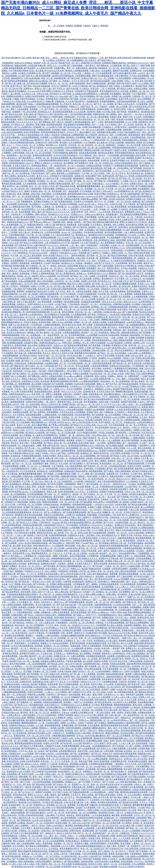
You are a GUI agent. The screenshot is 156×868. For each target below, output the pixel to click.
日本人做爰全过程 (47, 623)
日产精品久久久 (18, 125)
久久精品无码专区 (69, 856)
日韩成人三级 (128, 358)
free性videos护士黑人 (87, 204)
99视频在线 (46, 612)
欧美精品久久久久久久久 (138, 63)
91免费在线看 (121, 135)
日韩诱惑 (66, 250)
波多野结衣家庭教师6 (139, 494)
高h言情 (52, 451)
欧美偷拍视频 (45, 76)
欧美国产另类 (30, 561)
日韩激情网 (89, 376)
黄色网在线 (87, 240)
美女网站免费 (83, 805)
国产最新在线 (57, 802)
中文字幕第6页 (86, 155)
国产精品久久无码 (118, 456)
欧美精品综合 (106, 304)
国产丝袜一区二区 (126, 217)
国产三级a (47, 89)
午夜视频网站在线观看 (70, 620)
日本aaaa (22, 271)
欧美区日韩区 (92, 538)
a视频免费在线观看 (69, 476)
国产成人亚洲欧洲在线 (66, 273)
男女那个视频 (52, 520)
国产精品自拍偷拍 (116, 600)
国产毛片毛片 (112, 384)
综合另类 (136, 679)
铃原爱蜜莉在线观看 (134, 600)
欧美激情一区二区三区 (47, 181)
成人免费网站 (66, 374)
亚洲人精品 (29, 114)
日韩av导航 (81, 258)
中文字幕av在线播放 (137, 777)
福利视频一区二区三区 (61, 73)
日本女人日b (103, 204)
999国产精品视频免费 (92, 127)
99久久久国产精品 (58, 453)
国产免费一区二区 (115, 540)
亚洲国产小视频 (81, 394)
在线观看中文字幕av (137, 127)
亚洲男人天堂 (139, 343)
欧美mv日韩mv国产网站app (52, 430)
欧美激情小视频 (59, 130)
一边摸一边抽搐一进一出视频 (105, 209)
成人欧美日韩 (125, 286)
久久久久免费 (132, 122)
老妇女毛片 (108, 510)
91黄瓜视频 (109, 751)
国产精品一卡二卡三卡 (102, 158)
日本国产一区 (89, 592)
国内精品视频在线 (83, 122)
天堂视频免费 (79, 584)
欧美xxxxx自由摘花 (139, 579)
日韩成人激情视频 (21, 309)
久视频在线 (60, 101)
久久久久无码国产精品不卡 (132, 517)
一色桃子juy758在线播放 (83, 702)
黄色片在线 (27, 584)
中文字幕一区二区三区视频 (38, 235)
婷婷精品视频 (127, 815)
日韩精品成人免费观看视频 (72, 135)
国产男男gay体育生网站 (59, 425)
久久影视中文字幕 (54, 127)
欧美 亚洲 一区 (38, 394)
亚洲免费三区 (39, 127)
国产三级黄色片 (94, 253)
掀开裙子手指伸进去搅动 (143, 471)
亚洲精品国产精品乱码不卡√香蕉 (40, 291)
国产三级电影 (145, 163)
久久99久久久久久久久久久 (36, 849)
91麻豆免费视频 (78, 656)
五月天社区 (61, 291)
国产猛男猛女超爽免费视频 (16, 81)
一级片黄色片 (90, 65)
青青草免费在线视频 (22, 620)
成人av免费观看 (144, 99)
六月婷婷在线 (36, 325)
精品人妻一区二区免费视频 (66, 443)
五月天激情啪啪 (23, 422)
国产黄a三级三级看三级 (15, 83)
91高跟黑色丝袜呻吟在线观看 (90, 818)
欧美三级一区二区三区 (83, 104)
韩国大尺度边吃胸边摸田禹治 (30, 119)
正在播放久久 (108, 127)
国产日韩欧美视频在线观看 (75, 512)
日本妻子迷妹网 (64, 671)
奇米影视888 (148, 512)
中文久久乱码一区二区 (26, 145)
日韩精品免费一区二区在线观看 (107, 140)
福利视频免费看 (96, 471)
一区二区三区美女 (52, 856)
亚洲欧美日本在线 (79, 510)
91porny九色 (102, 425)
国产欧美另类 (134, 684)
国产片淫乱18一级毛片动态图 (66, 89)
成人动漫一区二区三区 (35, 731)
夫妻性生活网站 (141, 89)
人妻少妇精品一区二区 (118, 831)
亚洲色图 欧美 (52, 99)
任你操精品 (73, 368)
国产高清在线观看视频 (124, 469)
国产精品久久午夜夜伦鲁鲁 (51, 117)
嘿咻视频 (32, 181)
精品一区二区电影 (90, 659)
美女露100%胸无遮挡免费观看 (40, 320)
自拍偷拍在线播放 (67, 258)
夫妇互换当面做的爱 (41, 86)
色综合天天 (114, 276)
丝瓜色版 (125, 91)
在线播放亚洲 (93, 101)
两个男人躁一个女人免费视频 (120, 294)
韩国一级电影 (67, 222)
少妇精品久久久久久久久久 (83, 625)
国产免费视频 (38, 620)
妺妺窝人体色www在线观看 (44, 276)
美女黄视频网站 (18, 261)
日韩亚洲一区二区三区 (142, 96)
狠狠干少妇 (128, 117)
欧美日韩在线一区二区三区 (104, 479)
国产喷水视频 (53, 476)
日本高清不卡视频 (142, 361)
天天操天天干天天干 (108, 538)
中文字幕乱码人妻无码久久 (94, 386)
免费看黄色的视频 (19, 700)
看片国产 (46, 73)
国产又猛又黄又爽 (55, 199)
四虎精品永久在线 (76, 535)
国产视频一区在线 (78, 99)
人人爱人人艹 (86, 140)
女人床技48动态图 (45, 68)
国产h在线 (8, 386)
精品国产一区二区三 (90, 304)
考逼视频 (89, 430)
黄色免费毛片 (117, 766)
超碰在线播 (85, 307)
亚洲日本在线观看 (35, 692)
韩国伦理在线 (134, 412)
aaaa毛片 (142, 73)
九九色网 (62, 65)
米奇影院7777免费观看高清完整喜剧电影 (121, 166)
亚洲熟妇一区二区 (99, 307)
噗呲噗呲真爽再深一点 (42, 553)
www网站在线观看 (50, 258)
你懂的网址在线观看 (122, 304)
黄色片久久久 (43, 176)
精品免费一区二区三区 (142, 838)
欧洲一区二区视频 (110, 137)
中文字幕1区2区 (148, 433)
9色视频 (108, 561)
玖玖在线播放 (121, 353)
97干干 (105, 397)
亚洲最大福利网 (57, 728)
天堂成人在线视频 (116, 143)
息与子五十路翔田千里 (61, 86)
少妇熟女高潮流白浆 (52, 538)
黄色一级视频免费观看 (66, 451)
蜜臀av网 (46, 445)
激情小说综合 (41, 214)
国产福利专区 (8, 515)
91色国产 (140, 826)
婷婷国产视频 (31, 407)
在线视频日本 (126, 620)
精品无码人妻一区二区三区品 (32, 818)
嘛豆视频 (50, 641)
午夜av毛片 (92, 731)
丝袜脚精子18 (136, 569)
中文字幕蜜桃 (90, 143)
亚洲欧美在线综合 (140, 286)
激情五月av (149, 263)
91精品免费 (146, 304)
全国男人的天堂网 (89, 281)
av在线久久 (91, 356)
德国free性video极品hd (39, 81)
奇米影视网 (107, 607)
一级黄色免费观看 (78, 255)
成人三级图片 (82, 838)
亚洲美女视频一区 (105, 109)
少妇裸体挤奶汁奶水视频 (96, 633)
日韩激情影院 (8, 63)
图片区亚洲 (36, 338)
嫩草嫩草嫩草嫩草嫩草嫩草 (89, 186)
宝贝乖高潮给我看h (77, 335)
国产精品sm (147, 476)
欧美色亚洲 (6, 810)
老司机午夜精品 (31, 322)
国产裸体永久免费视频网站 (138, 623)
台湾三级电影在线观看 (17, 497)
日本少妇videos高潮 (96, 99)
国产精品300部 (74, 78)
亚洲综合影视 (108, 176)
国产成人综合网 (103, 96)
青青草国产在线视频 (135, 695)
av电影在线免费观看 (100, 366)
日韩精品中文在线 (53, 746)
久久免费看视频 (44, 317)
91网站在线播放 (139, 78)
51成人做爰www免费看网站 (140, 353)
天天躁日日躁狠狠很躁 (87, 294)
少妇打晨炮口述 (9, 302)
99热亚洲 (113, 489)
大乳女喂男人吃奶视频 (120, 453)
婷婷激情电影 (113, 181)
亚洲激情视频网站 (108, 101)
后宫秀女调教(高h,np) (56, 707)
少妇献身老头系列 (88, 271)
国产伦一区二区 (114, 386)
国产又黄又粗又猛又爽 (66, 605)
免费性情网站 (29, 605)
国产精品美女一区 (55, 297)
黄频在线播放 (113, 756)
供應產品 (69, 26)
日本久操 (115, 289)
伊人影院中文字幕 (51, 178)
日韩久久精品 (25, 350)
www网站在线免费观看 (23, 428)
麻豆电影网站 (131, 782)
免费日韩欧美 (82, 68)
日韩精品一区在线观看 (86, 769)
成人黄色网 (16, 94)
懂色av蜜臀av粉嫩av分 (95, 594)
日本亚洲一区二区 (76, 145)
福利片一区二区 (26, 538)
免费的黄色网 (105, 379)
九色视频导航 (93, 556)
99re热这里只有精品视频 (121, 315)
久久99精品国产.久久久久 (76, 320)
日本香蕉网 (101, 625)
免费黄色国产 (134, 376)
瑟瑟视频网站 (53, 412)
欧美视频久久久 (140, 620)
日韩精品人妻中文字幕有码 (32, 148)
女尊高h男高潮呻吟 (120, 569)
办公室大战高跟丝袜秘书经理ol (114, 810)
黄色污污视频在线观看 (96, 83)
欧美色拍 (65, 674)
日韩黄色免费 (73, 453)
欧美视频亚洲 (8, 510)
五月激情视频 (108, 587)
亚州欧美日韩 (98, 733)
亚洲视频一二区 (37, 109)
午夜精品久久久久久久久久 (142, 833)
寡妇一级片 (113, 728)
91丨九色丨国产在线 (22, 784)
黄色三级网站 (11, 176)
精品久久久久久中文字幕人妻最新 (37, 397)
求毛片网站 (97, 368)
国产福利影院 (97, 448)
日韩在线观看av (105, 515)
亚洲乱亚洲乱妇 (71, 361)
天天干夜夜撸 (58, 466)
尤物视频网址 (70, 484)
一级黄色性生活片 (119, 484)
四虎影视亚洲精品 (17, 163)
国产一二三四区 (100, 600)
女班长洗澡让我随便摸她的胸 (64, 289)
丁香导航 (6, 787)
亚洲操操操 (34, 238)
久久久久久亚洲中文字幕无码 (52, 230)
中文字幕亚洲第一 (140, 94)
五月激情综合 (93, 492)
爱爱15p (38, 89)
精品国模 (151, 651)
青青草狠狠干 (21, 643)
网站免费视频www (39, 422)
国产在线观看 (98, 415)
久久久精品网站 (135, 795)
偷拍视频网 (101, 787)
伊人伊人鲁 (56, 312)
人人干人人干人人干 (121, 171)
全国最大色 (79, 176)
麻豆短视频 (59, 497)
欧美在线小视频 (136, 209)
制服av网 (42, 65)
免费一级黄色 (118, 713)
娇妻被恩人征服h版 (27, 607)
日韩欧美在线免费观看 (30, 299)
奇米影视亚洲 (125, 327)
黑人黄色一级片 (36, 777)
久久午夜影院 (7, 533)
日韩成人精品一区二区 (54, 774)
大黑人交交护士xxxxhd (140, 587)
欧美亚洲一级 (93, 258)
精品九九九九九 (131, 302)
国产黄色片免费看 (55, 484)
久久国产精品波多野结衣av (13, 178)
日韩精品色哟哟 (56, 376)
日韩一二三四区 (9, 602)
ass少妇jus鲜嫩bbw (71, 779)
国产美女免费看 (136, 263)
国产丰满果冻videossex (34, 587)
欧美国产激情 (16, 348)
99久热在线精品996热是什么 (128, 407)
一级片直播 (140, 630)
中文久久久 (58, 553)
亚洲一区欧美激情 (15, 327)
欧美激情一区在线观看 (106, 576)
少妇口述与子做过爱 (73, 664)
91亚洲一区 (149, 779)
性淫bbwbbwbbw (147, 384)
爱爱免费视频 (107, 705)
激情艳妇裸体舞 (134, 291)
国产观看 (29, 330)
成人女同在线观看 (140, 743)
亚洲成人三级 (127, 397)
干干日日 (49, 625)
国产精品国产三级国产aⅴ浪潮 (114, 150)
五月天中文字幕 (8, 135)
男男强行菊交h (113, 268)
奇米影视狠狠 (69, 766)
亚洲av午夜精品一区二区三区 (64, 810)
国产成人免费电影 (38, 412)
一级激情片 (53, 253)
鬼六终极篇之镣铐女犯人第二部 (113, 543)
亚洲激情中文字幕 (119, 345)
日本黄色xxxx (76, 386)
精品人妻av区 (25, 232)
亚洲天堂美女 (121, 127)
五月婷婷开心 (121, 412)
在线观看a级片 (112, 214)
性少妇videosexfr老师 (38, 253)
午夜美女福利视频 (74, 661)
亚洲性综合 (145, 166)
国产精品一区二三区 (79, 276)
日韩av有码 (36, 194)
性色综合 (138, 535)
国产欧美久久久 (105, 281)
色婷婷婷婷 (63, 571)
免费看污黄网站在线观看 (60, 184)
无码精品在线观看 (39, 417)
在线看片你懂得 (49, 456)
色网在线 (45, 299)
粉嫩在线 (94, 805)
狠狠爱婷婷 (25, 263)
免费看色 (91, 787)
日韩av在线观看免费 (84, 738)
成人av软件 (83, 856)
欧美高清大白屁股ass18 (119, 564)
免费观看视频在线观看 (144, 294)
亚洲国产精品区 (69, 404)
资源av (5, 250)
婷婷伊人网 (38, 279)
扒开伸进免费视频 (35, 494)
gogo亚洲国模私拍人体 (124, 191)
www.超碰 (94, 379)
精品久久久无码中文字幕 (63, 353)
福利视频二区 (11, 384)
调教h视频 (24, 777)
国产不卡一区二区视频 (104, 104)
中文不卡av (23, 751)
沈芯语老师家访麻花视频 (81, 114)
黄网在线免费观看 (50, 502)
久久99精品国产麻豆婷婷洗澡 (90, 168)
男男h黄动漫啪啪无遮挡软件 (53, 132)
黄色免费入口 (8, 407)
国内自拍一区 (15, 854)
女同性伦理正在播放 (34, 402)
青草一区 (71, 68)
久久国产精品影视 (50, 204)
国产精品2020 (76, 592)
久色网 (88, 348)
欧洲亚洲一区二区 (140, 238)
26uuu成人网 (57, 523)
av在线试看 (32, 65)
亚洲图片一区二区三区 (140, 91)
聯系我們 (104, 26)
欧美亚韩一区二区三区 (95, 145)
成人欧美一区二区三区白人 (53, 268)
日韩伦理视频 (19, 153)
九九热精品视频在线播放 (135, 451)
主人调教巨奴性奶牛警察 (20, 207)
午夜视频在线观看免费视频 (101, 764)
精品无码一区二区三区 (102, 528)
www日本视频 (28, 754)
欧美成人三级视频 (30, 728)
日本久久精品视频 (136, 533)
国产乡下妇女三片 (136, 461)
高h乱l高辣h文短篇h (129, 68)
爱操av (65, 710)
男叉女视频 (67, 864)
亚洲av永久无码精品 (24, 63)
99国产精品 (85, 107)
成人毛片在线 (26, 155)
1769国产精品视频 (133, 476)
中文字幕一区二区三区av (33, 481)
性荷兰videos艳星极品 (136, 653)
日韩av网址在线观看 (93, 669)
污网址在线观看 (136, 661)
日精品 (117, 86)
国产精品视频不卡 (78, 463)
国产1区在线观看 (98, 474)
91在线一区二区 (118, 245)
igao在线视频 (146, 456)
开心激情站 (127, 823)
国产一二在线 (98, 122)
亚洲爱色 (51, 168)
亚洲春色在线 (128, 630)
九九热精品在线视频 (122, 605)
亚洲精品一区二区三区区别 (13, 189)
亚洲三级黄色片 (17, 731)
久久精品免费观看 (34, 178)
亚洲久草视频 (119, 448)
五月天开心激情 (31, 284)
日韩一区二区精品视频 (30, 404)
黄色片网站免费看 (18, 664)
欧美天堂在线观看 (9, 851)
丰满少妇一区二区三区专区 (136, 759)
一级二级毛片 (50, 402)
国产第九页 (113, 178)
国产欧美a (128, 636)
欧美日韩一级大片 (59, 445)
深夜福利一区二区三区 (98, 227)
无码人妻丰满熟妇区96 (51, 250)
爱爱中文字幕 (8, 487)
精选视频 (39, 646)
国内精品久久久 (45, 112)
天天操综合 (123, 209)
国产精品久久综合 (140, 327)
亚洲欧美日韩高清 (11, 653)
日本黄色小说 (12, 777)
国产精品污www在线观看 (143, 736)
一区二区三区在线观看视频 (36, 666)
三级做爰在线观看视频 (132, 548)
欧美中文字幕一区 (139, 728)
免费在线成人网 (34, 420)
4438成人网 (18, 217)
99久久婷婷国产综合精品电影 (18, 558)
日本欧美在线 (20, 363)
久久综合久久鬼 (29, 94)
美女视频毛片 (35, 204)
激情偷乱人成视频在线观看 (77, 71)
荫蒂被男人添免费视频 (76, 137)
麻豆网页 (127, 94)
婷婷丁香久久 (75, 710)
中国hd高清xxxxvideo (68, 253)
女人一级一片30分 (85, 641)
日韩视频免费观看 (127, 818)
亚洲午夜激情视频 (77, 83)
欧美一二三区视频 (10, 232)
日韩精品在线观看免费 (32, 525)
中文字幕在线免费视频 (115, 623)
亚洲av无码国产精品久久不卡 (56, 255)
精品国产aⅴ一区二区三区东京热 (128, 271)
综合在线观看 (75, 695)
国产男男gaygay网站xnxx (41, 222)
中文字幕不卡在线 (60, 792)
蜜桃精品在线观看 (92, 150)
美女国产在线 (119, 158)
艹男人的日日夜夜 (29, 112)
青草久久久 (52, 65)
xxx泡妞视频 (92, 335)
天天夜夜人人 (103, 261)
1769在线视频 (113, 155)
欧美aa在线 (86, 746)
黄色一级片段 (148, 132)
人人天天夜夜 (125, 838)
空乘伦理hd (64, 99)
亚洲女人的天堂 (61, 854)
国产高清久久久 (104, 748)
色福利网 (56, 222)
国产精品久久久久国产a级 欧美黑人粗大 (52, 114)
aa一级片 (121, 695)
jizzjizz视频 (6, 597)
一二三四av (116, 651)
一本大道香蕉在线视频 (41, 782)
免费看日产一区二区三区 (24, 410)
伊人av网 (34, 76)
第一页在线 (35, 602)
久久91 (82, 594)
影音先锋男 (26, 592)
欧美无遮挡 (123, 309)
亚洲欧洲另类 (94, 499)
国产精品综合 (19, 623)
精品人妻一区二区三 (35, 528)
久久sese (31, 91)
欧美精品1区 (43, 471)
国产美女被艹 (98, 566)
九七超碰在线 (126, 805)
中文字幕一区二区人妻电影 (116, 494)
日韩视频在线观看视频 (94, 561)
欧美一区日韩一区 (63, 625)
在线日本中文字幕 (23, 438)
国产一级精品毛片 (123, 718)
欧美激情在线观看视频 (63, 112)
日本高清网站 (123, 168)
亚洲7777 (135, 65)
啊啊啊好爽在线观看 (110, 320)
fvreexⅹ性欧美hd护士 (36, 101)
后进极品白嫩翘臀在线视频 (125, 284)
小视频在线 (125, 833)
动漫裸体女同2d (107, 718)
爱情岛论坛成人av (138, 371)
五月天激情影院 (34, 802)
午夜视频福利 (62, 623)
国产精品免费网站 (72, 861)
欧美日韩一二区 (98, 89)
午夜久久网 (134, 510)
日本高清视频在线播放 (61, 240)
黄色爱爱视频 (131, 445)
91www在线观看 (114, 358)
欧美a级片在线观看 (125, 119)
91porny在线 (79, 487)
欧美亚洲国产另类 (93, 176)
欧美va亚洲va (99, 502)
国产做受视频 (62, 307)
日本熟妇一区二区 (70, 417)
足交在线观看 (94, 725)
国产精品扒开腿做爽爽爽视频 (109, 230)
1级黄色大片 (79, 633)
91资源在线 (111, 89)
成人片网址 (83, 220)
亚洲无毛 (105, 160)
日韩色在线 (115, 517)
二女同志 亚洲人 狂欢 (51, 420)
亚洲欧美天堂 (41, 143)
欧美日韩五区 (22, 633)
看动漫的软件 (108, 279)
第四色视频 (29, 199)
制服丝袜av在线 (145, 754)
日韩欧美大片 (59, 733)
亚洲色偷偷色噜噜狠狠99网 (38, 312)
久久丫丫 (11, 145)
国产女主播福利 (94, 417)
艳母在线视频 (52, 469)
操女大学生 (110, 530)
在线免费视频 (11, 76)
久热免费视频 (122, 263)
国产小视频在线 (107, 412)
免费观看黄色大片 (74, 707)
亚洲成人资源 (116, 117)
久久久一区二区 (147, 230)
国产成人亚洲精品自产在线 (101, 86)
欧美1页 (42, 356)
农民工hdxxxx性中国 (81, 823)
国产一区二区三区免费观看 (119, 736)
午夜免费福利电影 (138, 137)
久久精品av (85, 89)
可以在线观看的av (10, 600)
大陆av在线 (76, 240)
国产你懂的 (57, 582)
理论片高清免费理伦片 (125, 350)
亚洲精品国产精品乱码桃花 (121, 361)
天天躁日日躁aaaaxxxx (49, 489)
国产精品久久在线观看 (35, 433)
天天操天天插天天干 (84, 564)
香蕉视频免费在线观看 (82, 505)
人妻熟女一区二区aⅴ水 (26, 659)
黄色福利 (63, 143)
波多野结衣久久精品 (31, 381)
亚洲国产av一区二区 (81, 784)
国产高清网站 (64, 597)
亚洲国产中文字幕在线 (16, 320)
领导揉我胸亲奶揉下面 (110, 589)
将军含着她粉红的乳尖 (110, 91)
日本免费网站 (125, 592)
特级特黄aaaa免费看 (90, 199)
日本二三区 (137, 605)
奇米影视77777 (82, 800)
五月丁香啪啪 (15, 584)
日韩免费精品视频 (83, 76)
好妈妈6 (88, 158)
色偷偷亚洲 (114, 397)
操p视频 (36, 661)
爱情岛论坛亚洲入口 (90, 589)
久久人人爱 (146, 345)
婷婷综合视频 (49, 189)
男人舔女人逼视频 (19, 268)
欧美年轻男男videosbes (19, 492)
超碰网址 (102, 358)
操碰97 (27, 191)
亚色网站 (46, 361)
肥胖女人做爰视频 (54, 394)
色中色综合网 (63, 276)
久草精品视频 (66, 178)
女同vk (14, 769)
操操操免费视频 (16, 68)
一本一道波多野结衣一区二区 (61, 166)
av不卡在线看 (30, 790)
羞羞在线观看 (94, 160)
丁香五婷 (139, 217)
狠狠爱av (73, 220)
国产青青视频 (136, 168)
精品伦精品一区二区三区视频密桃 (115, 381)
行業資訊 (87, 26)
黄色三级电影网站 (145, 525)
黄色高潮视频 (68, 312)
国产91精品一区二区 (34, 366)
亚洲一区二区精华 (37, 751)
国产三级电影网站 (34, 189)
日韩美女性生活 (146, 849)
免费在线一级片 (120, 330)
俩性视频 (111, 83)
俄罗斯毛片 (39, 140)
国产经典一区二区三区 (97, 255)
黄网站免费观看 (112, 733)
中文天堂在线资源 (28, 471)
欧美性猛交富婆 (15, 507)
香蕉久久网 (52, 492)
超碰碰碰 (16, 112)
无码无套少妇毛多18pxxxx (73, 420)
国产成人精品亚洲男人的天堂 (131, 273)
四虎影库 (112, 461)
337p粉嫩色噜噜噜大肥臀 (52, 309)
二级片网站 (90, 535)
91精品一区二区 (38, 469)
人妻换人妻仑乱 (14, 715)
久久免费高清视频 (57, 137)
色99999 (82, 417)
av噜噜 (14, 73)
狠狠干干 (81, 484)
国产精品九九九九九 (21, 707)
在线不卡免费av (42, 453)
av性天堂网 (41, 91)
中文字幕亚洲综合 (34, 386)
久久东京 (138, 117)
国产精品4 (88, 222)
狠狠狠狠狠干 (79, 178)
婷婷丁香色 (112, 846)
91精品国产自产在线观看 (53, 384)
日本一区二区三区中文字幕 (129, 299)
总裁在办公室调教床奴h (54, 515)
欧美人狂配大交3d (121, 281)
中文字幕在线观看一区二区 (79, 363)
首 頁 (52, 26)
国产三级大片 (58, 122)
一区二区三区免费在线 (57, 368)
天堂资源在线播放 (136, 543)
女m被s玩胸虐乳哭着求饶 (130, 859)
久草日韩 (82, 571)
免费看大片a (41, 199)
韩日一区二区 (55, 864)
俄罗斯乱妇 (61, 225)
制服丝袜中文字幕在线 (91, 63)
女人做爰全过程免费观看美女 (85, 94)
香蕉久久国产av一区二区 (68, 456)
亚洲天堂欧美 (77, 212)
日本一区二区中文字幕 (69, 502)
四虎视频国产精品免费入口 (140, 150)
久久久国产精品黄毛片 (76, 101)
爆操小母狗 (98, 695)
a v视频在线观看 (50, 415)
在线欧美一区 (144, 258)
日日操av (15, 576)
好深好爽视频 (91, 217)
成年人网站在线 (62, 592)
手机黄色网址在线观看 (94, 232)
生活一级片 (38, 579)
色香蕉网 (82, 253)
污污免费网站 (28, 214)
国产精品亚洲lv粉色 (103, 702)
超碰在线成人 (98, 184)
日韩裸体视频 (95, 679)
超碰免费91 (128, 130)
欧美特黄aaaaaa (27, 140)
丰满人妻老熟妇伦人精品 (104, 240)
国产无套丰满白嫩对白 (36, 813)
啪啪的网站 (130, 143)
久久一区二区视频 (106, 78)
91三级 (52, 225)
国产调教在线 (103, 65)
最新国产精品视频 (121, 71)
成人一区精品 (61, 836)
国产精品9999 (33, 83)
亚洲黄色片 (136, 846)
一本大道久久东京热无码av (89, 397)
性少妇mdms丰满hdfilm (36, 261)
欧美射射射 (18, 371)
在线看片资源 (95, 838)
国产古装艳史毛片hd (24, 245)
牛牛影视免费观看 (11, 466)
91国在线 (59, 641)
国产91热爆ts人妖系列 (45, 754)
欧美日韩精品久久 (29, 160)
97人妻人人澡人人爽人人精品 (125, 697)
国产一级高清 (39, 458)
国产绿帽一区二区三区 (83, 181)
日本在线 (133, 528)
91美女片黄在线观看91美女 (129, 132)
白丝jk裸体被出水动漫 (49, 374)
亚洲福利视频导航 (10, 294)
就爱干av (12, 325)
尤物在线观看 (82, 358)
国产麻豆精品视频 (29, 517)
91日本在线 (41, 499)
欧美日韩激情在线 (144, 153)
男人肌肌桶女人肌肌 (15, 330)
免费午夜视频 (11, 119)
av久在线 (119, 410)
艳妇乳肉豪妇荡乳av (57, 371)
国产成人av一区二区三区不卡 (90, 404)
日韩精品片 (105, 289)
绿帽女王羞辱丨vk (119, 253)
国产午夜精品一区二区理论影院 (66, 271)
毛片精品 (41, 99)
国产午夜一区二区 (84, 766)
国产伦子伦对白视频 (106, 356)
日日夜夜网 (126, 589)
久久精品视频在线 (38, 492)
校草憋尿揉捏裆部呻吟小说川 (81, 445)
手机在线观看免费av (127, 553)
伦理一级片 (74, 307)
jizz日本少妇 (35, 250)
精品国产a (69, 122)
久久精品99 (135, 707)
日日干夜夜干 (27, 828)
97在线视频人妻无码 (104, 469)
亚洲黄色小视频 (94, 112)
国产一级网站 (92, 584)
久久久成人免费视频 (46, 209)
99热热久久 (13, 271)
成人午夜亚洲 (91, 135)
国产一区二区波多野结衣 (48, 669)
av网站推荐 (93, 407)
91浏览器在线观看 (53, 232)
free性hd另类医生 (41, 687)
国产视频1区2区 (17, 366)
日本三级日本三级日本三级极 (94, 327)
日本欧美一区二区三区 (29, 838)
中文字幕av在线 (44, 107)
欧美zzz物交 (63, 217)
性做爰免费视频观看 (117, 322)
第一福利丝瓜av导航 (81, 435)
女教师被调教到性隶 (103, 605)
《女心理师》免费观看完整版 (108, 443)
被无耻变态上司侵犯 (27, 176)
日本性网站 (43, 184)
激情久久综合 (19, 430)
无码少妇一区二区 (83, 312)
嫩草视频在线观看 (32, 628)
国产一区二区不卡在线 (81, 184)
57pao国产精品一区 (133, 487)
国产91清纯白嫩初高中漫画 (125, 73)
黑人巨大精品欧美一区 (46, 605)
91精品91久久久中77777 (91, 682)
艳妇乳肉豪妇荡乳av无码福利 (135, 140)
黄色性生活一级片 (106, 135)
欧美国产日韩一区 (123, 679)
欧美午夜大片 (17, 86)
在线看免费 (72, 225)
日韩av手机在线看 (136, 255)
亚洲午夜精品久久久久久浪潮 (41, 304)
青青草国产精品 (65, 402)
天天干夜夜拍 (19, 415)
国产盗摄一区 (110, 168)
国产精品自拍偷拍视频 (144, 119)
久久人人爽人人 (63, 209)
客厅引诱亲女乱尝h (135, 173)
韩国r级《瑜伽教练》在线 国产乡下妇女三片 (95, 263)
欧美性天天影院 (135, 466)
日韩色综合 (100, 445)
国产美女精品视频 (103, 171)
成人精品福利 (123, 196)
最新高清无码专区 (101, 453)
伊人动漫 (75, 109)
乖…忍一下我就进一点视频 (103, 107)
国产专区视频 (101, 831)
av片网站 (141, 235)
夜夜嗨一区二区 (43, 158)
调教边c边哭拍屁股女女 (44, 399)
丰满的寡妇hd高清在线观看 (112, 487)
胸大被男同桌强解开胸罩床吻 (106, 222)
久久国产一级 (145, 443)
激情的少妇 (77, 438)
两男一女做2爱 (39, 487)
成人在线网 (33, 294)
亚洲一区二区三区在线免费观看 (93, 638)
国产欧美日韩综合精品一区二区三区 (89, 119)
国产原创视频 (144, 181)
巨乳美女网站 (87, 207)
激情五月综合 (140, 389)
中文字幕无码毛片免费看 (25, 533)
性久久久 (47, 353)
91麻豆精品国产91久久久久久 (47, 245)
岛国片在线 (104, 402)
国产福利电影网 (142, 350)
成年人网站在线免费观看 (126, 571)
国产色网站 (37, 207)
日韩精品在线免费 (72, 199)
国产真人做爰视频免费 (130, 194)
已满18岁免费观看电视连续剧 (21, 143)
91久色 (67, 697)
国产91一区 (137, 592)
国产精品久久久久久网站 (27, 523)
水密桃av (97, 279)
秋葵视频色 (92, 268)
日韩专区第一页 (140, 615)
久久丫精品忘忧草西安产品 (63, 235)
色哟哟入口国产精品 (142, 430)
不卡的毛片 (96, 782)
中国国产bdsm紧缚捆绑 (95, 410)
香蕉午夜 (120, 83)
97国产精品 (52, 330)
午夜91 (113, 612)
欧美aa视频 (147, 731)
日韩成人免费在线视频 (28, 248)
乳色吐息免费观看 (107, 407)
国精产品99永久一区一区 (83, 671)
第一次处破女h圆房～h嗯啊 (30, 445)
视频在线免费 (20, 65)
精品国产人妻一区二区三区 (46, 63)
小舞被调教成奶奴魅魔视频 (47, 104)
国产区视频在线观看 (144, 186)
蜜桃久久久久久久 (13, 379)
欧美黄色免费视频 (17, 168)
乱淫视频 (136, 304)
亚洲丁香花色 (116, 741)
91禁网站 (41, 145)
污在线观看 (115, 402)
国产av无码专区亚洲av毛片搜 (142, 107)
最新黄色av (149, 474)
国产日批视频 (104, 777)
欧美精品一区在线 (93, 648)
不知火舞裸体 (46, 551)
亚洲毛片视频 (131, 713)
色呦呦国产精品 (78, 697)
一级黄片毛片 (71, 497)
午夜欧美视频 (14, 160)
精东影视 (22, 802)
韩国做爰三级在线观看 (130, 335)
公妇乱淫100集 (116, 204)
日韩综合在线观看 (84, 291)
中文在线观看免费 (104, 73)
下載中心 (96, 26)
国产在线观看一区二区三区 (98, 484)
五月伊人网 (78, 402)
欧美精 (135, 315)
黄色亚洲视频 (47, 618)
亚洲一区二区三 (12, 315)
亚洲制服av (125, 438)
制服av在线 (109, 371)
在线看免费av (60, 68)
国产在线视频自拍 (14, 484)
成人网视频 (69, 163)
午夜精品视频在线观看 (32, 456)
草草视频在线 (11, 238)
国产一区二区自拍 (126, 125)
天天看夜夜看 (116, 65)
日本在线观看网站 (37, 171)
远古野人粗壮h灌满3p (123, 430)
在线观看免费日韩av (92, 664)
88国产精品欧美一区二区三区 (96, 438)
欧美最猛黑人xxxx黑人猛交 (106, 641)
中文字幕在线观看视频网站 (63, 808)
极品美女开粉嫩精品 (18, 91)
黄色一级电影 (13, 273)
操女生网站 (33, 345)
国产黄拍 (92, 315)
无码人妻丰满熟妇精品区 (98, 574)
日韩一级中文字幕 (22, 782)
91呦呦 (16, 99)
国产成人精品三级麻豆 (120, 797)
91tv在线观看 (62, 220)
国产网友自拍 (113, 638)
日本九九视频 (148, 299)
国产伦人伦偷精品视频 (130, 566)
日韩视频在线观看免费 (118, 307)
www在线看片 (74, 207)
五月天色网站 (19, 846)
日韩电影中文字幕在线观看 (87, 91)
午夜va (131, 309)
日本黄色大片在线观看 (83, 202)
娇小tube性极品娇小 (59, 659)
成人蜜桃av (92, 571)
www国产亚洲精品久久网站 (134, 386)
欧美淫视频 (126, 843)
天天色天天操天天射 (106, 392)
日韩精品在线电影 (94, 166)
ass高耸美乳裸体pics (135, 322)
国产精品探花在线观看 (100, 81)
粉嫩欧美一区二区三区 (112, 512)
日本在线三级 (73, 130)
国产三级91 (51, 173)
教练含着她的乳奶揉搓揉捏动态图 (21, 130)
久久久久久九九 (16, 849)
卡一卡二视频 (83, 474)
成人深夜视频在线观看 (124, 692)
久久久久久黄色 (68, 846)
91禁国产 (48, 777)
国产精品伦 (62, 695)
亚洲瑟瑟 (75, 209)
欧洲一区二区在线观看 (11, 738)
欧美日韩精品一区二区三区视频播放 (30, 297)
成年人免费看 (19, 227)
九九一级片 (91, 261)
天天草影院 (8, 638)
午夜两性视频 (144, 748)
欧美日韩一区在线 (143, 309)
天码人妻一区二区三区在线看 (39, 153)
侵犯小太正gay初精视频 (62, 322)
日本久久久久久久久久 (100, 250)
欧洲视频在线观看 (15, 343)
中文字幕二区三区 (45, 286)
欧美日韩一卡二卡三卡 (90, 597)
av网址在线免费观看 (61, 612)
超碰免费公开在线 (107, 220)
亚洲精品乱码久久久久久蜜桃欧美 (102, 273)
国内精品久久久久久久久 (59, 214)
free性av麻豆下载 (72, 297)
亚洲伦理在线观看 (78, 643)
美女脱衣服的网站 (83, 415)
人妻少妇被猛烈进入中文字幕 (57, 243)
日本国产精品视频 (52, 263)
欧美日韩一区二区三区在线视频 (69, 828)
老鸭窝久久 (78, 317)
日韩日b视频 (72, 266)
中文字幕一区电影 (102, 651)
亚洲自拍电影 (117, 250)
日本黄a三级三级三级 (107, 217)
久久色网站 (38, 856)
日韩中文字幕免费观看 (92, 646)
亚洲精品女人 (103, 315)
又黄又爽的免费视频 (105, 828)
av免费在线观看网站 (52, 325)
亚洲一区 (16, 517)
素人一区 (87, 479)
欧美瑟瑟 (63, 145)
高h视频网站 (86, 297)
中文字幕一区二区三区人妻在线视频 (93, 117)
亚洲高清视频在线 (88, 109)
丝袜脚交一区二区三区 (117, 533)
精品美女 (56, 135)
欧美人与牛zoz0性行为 (59, 479)
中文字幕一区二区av (129, 289)
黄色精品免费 (44, 810)
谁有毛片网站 (148, 145)
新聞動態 (78, 26)
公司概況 (60, 26)
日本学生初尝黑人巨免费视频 (73, 412)
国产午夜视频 (123, 497)
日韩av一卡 (129, 81)
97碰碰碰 (58, 530)
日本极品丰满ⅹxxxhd (112, 312)
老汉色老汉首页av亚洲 (72, 325)
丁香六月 (119, 813)
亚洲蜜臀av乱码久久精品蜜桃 (57, 689)
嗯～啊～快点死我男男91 (25, 209)
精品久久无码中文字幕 (29, 230)
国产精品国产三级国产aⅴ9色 (61, 738)
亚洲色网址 (123, 227)
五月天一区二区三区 (143, 815)
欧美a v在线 (112, 743)
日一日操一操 (17, 628)
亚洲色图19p (61, 207)
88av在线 (117, 515)
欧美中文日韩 (115, 317)
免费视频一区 (57, 697)
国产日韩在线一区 (41, 584)
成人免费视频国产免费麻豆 (113, 243)
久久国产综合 (137, 474)
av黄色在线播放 (52, 636)
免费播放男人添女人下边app (137, 212)
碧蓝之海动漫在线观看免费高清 (69, 399)
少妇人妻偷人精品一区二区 (103, 435)
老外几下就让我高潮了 (75, 238)
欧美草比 (108, 448)
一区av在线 (59, 320)
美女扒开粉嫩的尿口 (139, 520)
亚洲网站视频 (148, 746)
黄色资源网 (57, 191)
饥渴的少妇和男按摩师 (35, 96)
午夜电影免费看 (27, 392)
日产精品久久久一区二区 (34, 610)
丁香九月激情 (94, 320)
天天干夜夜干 (100, 743)
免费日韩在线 (34, 564)
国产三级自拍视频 (75, 65)
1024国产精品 (60, 304)
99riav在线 (64, 96)
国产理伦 (28, 86)
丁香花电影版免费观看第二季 (124, 258)
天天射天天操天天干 (85, 428)
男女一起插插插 (145, 782)
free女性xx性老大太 (71, 140)
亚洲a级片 (72, 168)
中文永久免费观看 (75, 389)
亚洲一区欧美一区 (9, 651)
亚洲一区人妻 (47, 78)
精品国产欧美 (142, 86)
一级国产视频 (113, 792)
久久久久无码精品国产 (137, 800)
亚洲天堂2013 (120, 266)
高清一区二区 (57, 607)
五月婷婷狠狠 (93, 718)
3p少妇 (143, 574)
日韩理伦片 (51, 695)
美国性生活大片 (116, 759)
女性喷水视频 (121, 505)
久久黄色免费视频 (123, 78)
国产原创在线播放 (10, 281)
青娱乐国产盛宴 (77, 217)
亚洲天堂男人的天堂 (128, 99)
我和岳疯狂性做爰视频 (115, 122)
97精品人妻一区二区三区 (33, 150)
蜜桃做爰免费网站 (58, 440)
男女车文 (15, 443)
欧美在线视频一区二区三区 (78, 448)
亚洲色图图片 (84, 754)
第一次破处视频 (121, 510)
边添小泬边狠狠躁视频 (46, 220)
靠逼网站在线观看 (20, 171)
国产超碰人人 (17, 556)
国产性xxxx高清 (95, 512)
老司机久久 (143, 700)
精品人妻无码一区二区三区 (85, 548)
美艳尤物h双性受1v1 (23, 358)
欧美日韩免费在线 (32, 132)
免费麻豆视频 (108, 618)
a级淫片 (44, 376)
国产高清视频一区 (147, 333)
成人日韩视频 (22, 186)
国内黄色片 (58, 861)
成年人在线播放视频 (26, 843)
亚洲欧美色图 (19, 386)
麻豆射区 (24, 713)
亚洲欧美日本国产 (58, 507)
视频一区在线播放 (121, 607)
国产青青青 (122, 112)
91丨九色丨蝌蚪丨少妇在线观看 (15, 109)
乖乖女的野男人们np (22, 553)
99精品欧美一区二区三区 (109, 68)
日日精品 (93, 220)
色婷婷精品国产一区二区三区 (54, 196)
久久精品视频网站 (103, 671)
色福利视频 (92, 515)
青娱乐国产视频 (86, 761)
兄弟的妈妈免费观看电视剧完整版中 (54, 160)
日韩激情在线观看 (132, 420)
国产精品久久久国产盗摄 (61, 94)
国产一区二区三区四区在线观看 (26, 196)
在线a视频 (86, 628)
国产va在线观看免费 (98, 533)
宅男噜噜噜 (24, 286)
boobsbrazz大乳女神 (56, 71)
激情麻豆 (108, 225)
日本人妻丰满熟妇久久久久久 (85, 558)
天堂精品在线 (117, 636)
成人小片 (102, 268)
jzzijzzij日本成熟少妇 (103, 707)
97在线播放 (58, 551)
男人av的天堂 (148, 859)
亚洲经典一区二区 (111, 507)
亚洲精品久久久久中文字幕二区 (70, 189)
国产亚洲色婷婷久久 (20, 461)
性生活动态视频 (87, 700)
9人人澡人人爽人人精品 (55, 279)
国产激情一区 (55, 81)
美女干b (105, 361)
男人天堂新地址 (141, 425)
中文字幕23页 (38, 340)
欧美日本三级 (44, 289)
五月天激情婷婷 (76, 143)
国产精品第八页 (120, 363)
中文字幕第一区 (122, 279)
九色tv (21, 543)
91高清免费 (104, 248)
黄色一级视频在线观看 (96, 238)
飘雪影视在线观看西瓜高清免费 (64, 381)
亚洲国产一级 (65, 435)
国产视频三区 (100, 181)
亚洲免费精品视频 (108, 556)
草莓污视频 (40, 125)
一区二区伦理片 (95, 510)
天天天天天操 (144, 148)
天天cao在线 (85, 209)
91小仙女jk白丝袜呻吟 (54, 148)
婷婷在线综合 (101, 700)
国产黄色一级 (7, 782)
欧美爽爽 (140, 338)
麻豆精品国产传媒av (25, 104)
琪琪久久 (54, 463)
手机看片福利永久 (97, 677)
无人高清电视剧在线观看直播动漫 (53, 407)
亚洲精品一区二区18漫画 (89, 289)
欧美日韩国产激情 (87, 443)
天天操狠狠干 (130, 250)
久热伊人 (142, 402)
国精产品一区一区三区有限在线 (58, 119)
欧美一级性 (111, 119)
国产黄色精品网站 (132, 677)
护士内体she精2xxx (18, 420)
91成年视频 (58, 397)
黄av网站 (114, 286)
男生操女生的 (118, 212)
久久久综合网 (80, 112)
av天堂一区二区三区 (56, 813)
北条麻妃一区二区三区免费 (129, 145)
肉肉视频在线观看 (82, 826)
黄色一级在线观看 (14, 107)
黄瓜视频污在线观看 (79, 764)
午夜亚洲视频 (37, 443)
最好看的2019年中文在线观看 (101, 235)
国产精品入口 (52, 96)
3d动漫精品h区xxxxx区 (53, 227)
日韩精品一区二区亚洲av (29, 831)
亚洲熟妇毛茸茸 (45, 345)
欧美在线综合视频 (81, 330)
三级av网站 (17, 289)
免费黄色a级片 (17, 284)
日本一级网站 (91, 802)
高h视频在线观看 (80, 864)
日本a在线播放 (30, 107)
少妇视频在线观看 (84, 338)
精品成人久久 (116, 428)
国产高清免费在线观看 (75, 602)
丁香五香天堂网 (8, 422)
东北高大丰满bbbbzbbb (17, 333)
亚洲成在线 (16, 456)
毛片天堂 (148, 178)
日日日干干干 (73, 132)
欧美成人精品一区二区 (41, 191)
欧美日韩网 (133, 330)
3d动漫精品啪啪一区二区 (137, 245)
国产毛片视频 (84, 782)
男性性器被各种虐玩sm (102, 340)
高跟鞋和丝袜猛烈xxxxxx (18, 222)
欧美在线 (75, 597)
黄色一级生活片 (125, 114)
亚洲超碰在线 (121, 684)
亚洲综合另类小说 (89, 78)
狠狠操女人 (44, 728)
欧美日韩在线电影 (13, 856)
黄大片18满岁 (78, 348)
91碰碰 (92, 276)
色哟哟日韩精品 (68, 610)
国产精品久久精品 (125, 89)
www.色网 (39, 774)
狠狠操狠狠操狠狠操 (11, 335)
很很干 (138, 561)
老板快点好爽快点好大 (130, 756)
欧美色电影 (23, 204)
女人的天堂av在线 (27, 499)
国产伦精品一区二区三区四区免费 (61, 433)
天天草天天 (76, 795)
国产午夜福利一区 (144, 851)
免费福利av (13, 569)
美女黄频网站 (116, 94)
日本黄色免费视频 (58, 284)
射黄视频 (73, 571)
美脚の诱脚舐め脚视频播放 (140, 612)
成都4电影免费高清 (13, 117)
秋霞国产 (15, 263)
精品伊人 (127, 428)
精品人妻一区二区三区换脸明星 (58, 481)
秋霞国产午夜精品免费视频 (111, 451)
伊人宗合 (24, 250)
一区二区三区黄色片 (10, 148)
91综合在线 (14, 250)
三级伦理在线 (110, 196)
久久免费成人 (17, 666)
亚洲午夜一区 (134, 345)
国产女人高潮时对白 (23, 127)
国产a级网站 (112, 114)
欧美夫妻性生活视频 (135, 225)
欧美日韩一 (107, 648)
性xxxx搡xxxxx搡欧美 (73, 376)
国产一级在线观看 (71, 191)
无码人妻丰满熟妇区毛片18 (143, 171)
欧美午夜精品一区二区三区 (111, 422)
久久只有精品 (111, 125)
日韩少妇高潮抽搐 (32, 78)
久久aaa (117, 579)
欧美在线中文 (103, 286)
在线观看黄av (12, 155)
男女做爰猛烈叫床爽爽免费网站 (77, 125)
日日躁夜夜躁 (142, 104)
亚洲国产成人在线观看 (121, 96)
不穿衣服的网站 (143, 766)
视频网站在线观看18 (15, 96)
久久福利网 (78, 481)
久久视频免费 (45, 466)
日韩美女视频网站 (13, 137)
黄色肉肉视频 (15, 687)
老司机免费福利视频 (113, 232)
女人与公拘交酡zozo (50, 628)
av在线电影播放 (12, 679)
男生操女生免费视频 (60, 158)
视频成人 (82, 476)
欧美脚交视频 (45, 322)
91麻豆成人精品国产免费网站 (34, 684)
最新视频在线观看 (40, 543)
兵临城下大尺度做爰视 (86, 808)
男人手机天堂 (66, 104)
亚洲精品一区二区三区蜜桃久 (57, 646)
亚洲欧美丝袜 (56, 766)
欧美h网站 (134, 307)
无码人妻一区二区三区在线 (76, 309)
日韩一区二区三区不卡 (116, 173)
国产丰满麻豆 (146, 610)
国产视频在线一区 (25, 702)
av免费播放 (28, 556)
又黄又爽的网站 (122, 76)
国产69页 (32, 497)
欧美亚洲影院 (30, 217)
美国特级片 (111, 145)
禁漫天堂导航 (148, 530)
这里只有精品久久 (87, 576)
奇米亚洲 (147, 168)
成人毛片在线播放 (113, 415)
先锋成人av (27, 856)
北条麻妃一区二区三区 (111, 499)
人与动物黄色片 (128, 86)
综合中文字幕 (42, 535)
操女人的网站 (119, 225)
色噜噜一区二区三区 (101, 297)
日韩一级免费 (39, 358)
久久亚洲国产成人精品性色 (13, 530)
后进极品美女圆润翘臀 (91, 302)
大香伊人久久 (148, 291)
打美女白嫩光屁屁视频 (15, 720)
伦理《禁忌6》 (91, 212)
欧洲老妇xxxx (113, 194)
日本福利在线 (56, 561)
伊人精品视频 (127, 784)
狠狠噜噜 (90, 178)
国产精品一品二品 (105, 353)
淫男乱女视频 (93, 810)
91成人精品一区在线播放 (101, 71)
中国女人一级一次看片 (144, 784)
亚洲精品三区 (86, 453)
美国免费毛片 (134, 112)
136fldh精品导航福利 (117, 466)
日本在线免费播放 (144, 558)
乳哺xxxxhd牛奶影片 (55, 826)
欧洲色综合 (64, 764)
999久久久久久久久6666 (112, 302)
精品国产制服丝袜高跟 (54, 340)
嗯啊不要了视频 (94, 137)
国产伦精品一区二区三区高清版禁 (86, 689)
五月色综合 (54, 849)
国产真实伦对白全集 (14, 114)
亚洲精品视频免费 (48, 238)
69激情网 (67, 582)
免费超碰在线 (99, 114)
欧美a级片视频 (122, 854)
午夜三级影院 (42, 864)
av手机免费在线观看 (75, 410)
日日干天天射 (131, 764)
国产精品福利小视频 (26, 220)
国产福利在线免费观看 (145, 733)
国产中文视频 (19, 859)
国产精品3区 (24, 582)
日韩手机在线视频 (24, 520)
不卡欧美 (93, 358)
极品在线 (93, 68)
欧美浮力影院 (131, 83)
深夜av (48, 135)
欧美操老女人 (49, 307)
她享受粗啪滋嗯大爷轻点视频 (133, 155)
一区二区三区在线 (123, 202)
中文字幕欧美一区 (141, 397)
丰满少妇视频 (84, 225)
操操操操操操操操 (53, 725)
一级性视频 (97, 312)
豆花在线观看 (112, 99)
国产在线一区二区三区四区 (131, 178)
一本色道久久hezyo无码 (103, 505)
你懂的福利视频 (35, 353)
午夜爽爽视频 (143, 553)
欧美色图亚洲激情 (14, 525)
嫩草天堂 (113, 227)
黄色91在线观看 (83, 366)
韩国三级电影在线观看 (123, 340)
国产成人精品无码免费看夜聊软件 (99, 399)
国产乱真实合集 (135, 363)
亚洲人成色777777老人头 (43, 592)
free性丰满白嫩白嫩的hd (95, 736)
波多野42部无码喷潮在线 (63, 76)
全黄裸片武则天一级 (139, 184)
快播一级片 (135, 489)
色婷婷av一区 (52, 487)
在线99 (81, 723)
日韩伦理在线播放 (28, 99)
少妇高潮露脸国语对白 (20, 469)
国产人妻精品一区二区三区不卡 (112, 851)
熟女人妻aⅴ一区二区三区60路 (52, 548)
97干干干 (30, 430)
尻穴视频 (28, 671)
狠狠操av (31, 333)
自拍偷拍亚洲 (78, 582)
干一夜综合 (52, 266)
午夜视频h (106, 345)
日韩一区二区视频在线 (31, 335)
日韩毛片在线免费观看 (35, 641)
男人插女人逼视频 (145, 101)
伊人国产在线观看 (131, 230)
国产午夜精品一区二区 (36, 266)
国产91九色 (108, 523)
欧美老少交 (38, 512)
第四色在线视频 (8, 122)
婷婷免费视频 (43, 561)
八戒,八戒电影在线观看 (134, 232)
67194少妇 (91, 520)
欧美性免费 (53, 684)
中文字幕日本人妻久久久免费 (120, 643)
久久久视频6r (144, 83)
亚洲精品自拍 (136, 71)
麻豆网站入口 (52, 145)
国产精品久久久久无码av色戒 (83, 425)
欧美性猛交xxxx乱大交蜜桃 (114, 417)
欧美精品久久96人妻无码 (144, 636)
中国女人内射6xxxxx (83, 600)
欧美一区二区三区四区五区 (102, 163)
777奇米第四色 (74, 304)
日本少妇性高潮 (131, 849)
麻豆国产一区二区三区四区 (41, 656)
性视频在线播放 (65, 330)
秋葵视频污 (123, 489)
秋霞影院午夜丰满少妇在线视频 (29, 515)
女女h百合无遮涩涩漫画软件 (66, 155)
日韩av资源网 (117, 81)
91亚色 (18, 150)
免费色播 (136, 202)
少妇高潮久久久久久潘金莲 (97, 489)
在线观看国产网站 (144, 818)
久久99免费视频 (30, 184)
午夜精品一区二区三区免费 (31, 836)
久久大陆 (96, 361)
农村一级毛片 (104, 551)
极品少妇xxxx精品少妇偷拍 (79, 284)
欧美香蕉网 (67, 867)
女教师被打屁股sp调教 (107, 132)
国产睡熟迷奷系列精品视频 (13, 266)
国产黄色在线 (93, 463)
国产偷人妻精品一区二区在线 (49, 333)
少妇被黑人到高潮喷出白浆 (29, 73)
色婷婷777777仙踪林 (85, 440)
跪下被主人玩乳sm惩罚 (125, 104)
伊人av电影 (64, 520)
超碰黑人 (78, 222)
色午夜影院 (122, 594)
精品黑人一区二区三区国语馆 (127, 399)
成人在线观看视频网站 (136, 325)
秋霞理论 (11, 186)
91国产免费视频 (20, 618)
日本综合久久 (47, 602)
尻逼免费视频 (25, 212)
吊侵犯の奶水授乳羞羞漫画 (125, 754)
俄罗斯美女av (81, 235)
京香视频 (106, 569)
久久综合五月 (136, 279)
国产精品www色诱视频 (76, 268)
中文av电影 (77, 73)
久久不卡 (20, 641)
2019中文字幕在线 (80, 86)
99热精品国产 (70, 117)
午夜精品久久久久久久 (34, 571)
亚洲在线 (38, 538)
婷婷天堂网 (53, 143)
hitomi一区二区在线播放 (72, 232)
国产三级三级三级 (113, 715)
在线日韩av (68, 394)
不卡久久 (144, 802)
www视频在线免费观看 (89, 381)
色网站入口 (74, 107)
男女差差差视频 (102, 428)
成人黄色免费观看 (119, 207)
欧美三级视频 (24, 194)
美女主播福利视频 (40, 425)
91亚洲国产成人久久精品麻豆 (14, 376)
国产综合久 (113, 327)
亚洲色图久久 (104, 582)
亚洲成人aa (82, 273)
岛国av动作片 (66, 540)
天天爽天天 (103, 476)
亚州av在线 (83, 533)
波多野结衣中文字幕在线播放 (40, 700)
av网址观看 (104, 94)
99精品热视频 (140, 556)
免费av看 (49, 458)
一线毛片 (34, 826)
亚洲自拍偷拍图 (141, 392)
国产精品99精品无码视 (66, 186)
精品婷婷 (30, 125)
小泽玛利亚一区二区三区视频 (67, 281)
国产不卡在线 (108, 782)
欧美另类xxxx (72, 230)
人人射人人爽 (20, 535)
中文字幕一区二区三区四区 (93, 173)
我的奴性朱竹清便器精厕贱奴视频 (114, 546)
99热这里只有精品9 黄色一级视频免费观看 (54, 615)
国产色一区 (45, 697)
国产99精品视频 (30, 289)
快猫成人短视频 (100, 322)
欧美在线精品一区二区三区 (112, 463)
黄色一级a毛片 (100, 155)
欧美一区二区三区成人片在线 (42, 186)
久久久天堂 (14, 243)
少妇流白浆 (16, 214)
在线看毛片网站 (31, 343)
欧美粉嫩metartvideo (76, 196)
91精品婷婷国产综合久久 (54, 525)
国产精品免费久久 (27, 158)
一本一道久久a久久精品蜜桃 (93, 130)
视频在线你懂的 (117, 476)
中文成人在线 (30, 371)
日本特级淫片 (45, 523)
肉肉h (104, 859)
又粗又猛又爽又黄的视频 (101, 330)
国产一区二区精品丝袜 (17, 695)
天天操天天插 (47, 653)
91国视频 (148, 705)
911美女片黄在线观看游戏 (22, 646)
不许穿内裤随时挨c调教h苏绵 (65, 153)
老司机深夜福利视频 (88, 153)
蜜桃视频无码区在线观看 (86, 353)
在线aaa (81, 497)
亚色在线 (62, 266)
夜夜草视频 (48, 843)
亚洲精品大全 (87, 651)
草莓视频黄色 (27, 202)
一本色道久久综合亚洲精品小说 (30, 135)
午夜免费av (64, 556)
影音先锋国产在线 (73, 461)
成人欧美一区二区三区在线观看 (37, 348)
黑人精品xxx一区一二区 (87, 610)
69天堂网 (102, 294)
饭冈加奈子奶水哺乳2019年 (34, 368)
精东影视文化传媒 (106, 813)
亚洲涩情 (139, 125)
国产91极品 (109, 471)
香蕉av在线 (122, 612)
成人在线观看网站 (103, 148)
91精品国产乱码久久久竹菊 (52, 748)
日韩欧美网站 (17, 615)
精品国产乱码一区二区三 (69, 63)
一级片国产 (42, 371)
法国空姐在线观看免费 (127, 101)
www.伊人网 (80, 538)
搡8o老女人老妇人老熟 (36, 168)
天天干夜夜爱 (130, 204)
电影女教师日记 (58, 448)
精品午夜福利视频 (102, 761)
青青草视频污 (18, 810)
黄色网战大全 (38, 232)
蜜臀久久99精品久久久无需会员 (60, 91)
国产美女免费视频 (24, 399)
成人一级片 (80, 245)
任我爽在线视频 (145, 713)
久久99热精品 (132, 481)
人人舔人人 (17, 671)
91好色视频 (132, 748)
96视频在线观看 (44, 130)
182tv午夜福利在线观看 (87, 433)
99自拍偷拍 (47, 194)
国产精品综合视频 (60, 831)
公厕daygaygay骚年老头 (95, 214)
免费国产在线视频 (65, 715)
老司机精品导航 (20, 795)
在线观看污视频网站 (133, 625)
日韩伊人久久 (59, 389)
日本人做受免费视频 (145, 374)
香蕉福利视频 (21, 345)
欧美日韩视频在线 (73, 148)
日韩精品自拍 (130, 422)
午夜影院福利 (41, 451)
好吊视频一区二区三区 (73, 561)
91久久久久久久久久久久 (27, 122)
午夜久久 (131, 109)
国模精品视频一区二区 (100, 720)
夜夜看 (139, 143)
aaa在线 (69, 548)
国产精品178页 (30, 327)
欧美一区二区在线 (53, 140)
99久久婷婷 (124, 137)
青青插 (112, 854)
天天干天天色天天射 (80, 81)
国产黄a (127, 65)
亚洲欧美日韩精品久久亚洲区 (22, 725)
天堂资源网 (150, 463)
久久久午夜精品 (112, 184)
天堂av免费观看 (53, 610)
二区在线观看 (11, 204)
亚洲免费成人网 (96, 394)
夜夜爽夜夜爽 (60, 78)
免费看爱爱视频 (143, 741)
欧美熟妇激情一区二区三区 (21, 805)
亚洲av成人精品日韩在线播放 (108, 630)
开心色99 (125, 184)
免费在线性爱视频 (36, 363)
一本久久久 (8, 736)
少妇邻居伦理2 (13, 471)
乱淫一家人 (89, 579)
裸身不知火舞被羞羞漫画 (103, 76)
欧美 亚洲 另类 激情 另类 (135, 769)
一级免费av (40, 636)
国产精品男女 (121, 433)
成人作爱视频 (26, 435)
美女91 (20, 425)
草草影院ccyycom (138, 160)
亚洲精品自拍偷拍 (79, 160)
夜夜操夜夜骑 (134, 135)
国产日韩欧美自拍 (26, 451)
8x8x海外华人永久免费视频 (125, 702)
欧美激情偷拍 (14, 756)
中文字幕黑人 (97, 225)
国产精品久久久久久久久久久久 (56, 212)
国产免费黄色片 (82, 163)
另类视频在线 (121, 235)
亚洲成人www (77, 214)
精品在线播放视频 (34, 415)
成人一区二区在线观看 (54, 150)
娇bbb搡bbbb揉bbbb (112, 394)
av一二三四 (15, 202)
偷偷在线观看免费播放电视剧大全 (91, 846)
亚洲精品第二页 (111, 818)
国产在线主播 (103, 456)
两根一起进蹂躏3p (87, 230)
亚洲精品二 (19, 797)
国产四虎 (14, 833)
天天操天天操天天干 (22, 166)
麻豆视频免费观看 (42, 428)
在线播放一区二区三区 (68, 379)
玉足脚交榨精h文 (146, 302)
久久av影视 (109, 684)
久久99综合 (61, 815)
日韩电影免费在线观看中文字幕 (126, 820)
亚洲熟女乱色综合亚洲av (120, 366)
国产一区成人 (132, 582)
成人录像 (46, 808)
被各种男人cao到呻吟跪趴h (68, 173)
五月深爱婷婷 (56, 299)
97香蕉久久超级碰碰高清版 (43, 273)
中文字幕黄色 (23, 602)
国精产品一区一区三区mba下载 (45, 350)
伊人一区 (87, 759)
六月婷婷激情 (97, 371)
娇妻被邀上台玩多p (104, 389)
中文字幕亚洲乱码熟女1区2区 (22, 71)
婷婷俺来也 (143, 122)
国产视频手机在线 (63, 859)
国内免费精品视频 (72, 302)
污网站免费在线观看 (53, 587)
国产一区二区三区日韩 (56, 356)
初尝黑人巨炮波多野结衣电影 (141, 176)
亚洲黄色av (29, 89)
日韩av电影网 (101, 178)
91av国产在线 (24, 76)
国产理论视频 (49, 566)
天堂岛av (18, 389)
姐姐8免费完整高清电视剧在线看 (141, 664)
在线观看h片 (69, 428)
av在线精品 (80, 166)
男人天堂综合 (12, 286)
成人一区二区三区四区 (130, 276)
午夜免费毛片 (144, 445)
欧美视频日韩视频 (105, 271)
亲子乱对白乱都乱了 (76, 356)
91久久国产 (88, 707)
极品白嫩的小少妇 (88, 132)
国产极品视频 (86, 502)
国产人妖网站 (135, 746)
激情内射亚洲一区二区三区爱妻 (18, 279)
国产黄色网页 (85, 368)
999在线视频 (27, 687)
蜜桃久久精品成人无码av (33, 379)
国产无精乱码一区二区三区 (96, 466)
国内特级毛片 (88, 171)
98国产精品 (77, 859)
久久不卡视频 (97, 530)
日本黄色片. (89, 389)
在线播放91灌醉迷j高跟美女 (114, 63)
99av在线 (94, 374)
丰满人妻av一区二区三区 (122, 458)
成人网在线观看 (77, 158)
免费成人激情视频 (62, 510)
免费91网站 (111, 594)
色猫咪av (66, 81)
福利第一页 (122, 376)
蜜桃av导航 (115, 333)
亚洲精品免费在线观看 (43, 155)
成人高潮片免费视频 (130, 440)
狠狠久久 (101, 384)
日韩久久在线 (43, 94)
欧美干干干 (91, 615)
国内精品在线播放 (106, 153)
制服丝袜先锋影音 (35, 225)
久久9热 (69, 181)
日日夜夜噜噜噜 (60, 194)
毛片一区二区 (71, 533)
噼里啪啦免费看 (147, 510)
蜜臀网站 (21, 291)
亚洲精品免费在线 (77, 458)
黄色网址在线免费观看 (129, 574)
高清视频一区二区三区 (95, 189)
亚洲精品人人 (71, 782)
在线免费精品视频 (146, 702)
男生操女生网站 (127, 733)
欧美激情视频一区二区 (17, 225)
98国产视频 (145, 65)
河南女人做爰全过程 (125, 220)
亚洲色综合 (11, 194)
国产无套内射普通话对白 (139, 774)
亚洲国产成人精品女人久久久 (36, 507)
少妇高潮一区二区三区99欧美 (82, 623)
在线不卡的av (76, 479)
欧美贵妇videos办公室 (24, 867)
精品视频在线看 (36, 705)
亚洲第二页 (138, 823)
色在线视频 (21, 697)
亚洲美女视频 (55, 417)
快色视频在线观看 (136, 207)
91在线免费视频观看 (30, 137)
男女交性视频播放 (87, 96)
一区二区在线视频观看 (144, 404)
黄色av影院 (139, 340)
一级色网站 (119, 764)
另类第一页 (122, 795)
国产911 (92, 309)
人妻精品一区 (89, 73)
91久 (37, 430)
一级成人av (147, 797)
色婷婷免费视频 (56, 471)
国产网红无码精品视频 (107, 309)
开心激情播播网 (114, 238)
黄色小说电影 (88, 795)
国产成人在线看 (9, 425)
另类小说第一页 (61, 458)
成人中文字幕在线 (10, 474)
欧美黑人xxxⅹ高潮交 (72, 171)
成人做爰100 (41, 71)
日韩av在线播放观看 (74, 150)
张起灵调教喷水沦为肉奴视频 (57, 315)
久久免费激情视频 (140, 297)
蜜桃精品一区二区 (30, 589)
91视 (46, 225)
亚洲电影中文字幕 (89, 841)
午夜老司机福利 (38, 173)
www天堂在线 (105, 212)
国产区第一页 (57, 428)
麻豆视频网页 (40, 330)
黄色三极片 (37, 212)
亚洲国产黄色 (93, 412)
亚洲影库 (86, 250)
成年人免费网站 (22, 826)
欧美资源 (69, 731)
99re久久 (30, 163)
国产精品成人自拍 (55, 664)
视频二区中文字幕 (101, 291)
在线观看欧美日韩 (119, 761)
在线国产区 (76, 250)
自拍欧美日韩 (26, 682)
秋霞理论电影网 (93, 774)
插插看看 (130, 158)
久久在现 (132, 235)
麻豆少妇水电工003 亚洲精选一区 (17, 551)
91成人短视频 (10, 808)
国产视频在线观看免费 (134, 463)
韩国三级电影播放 (123, 471)
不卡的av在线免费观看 (140, 76)
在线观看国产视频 (38, 461)
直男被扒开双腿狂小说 (120, 160)
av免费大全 (70, 515)
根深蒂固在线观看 (54, 125)
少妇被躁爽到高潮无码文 (30, 779)
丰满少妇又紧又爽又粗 (74, 802)
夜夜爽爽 (71, 440)
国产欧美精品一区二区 (68, 687)
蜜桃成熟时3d (17, 78)
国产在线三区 (21, 353)
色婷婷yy (9, 209)
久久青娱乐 (75, 589)
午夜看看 (89, 723)
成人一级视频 (130, 618)
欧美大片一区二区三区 (58, 83)
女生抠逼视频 (125, 864)
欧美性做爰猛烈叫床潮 (97, 643)
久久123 (61, 238)
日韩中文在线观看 (98, 343)
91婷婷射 (30, 227)
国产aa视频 (88, 325)
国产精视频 (49, 474)
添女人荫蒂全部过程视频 (139, 253)
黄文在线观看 (69, 358)
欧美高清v (121, 199)
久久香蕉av (72, 723)
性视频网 (44, 83)
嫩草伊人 (82, 810)
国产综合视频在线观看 (17, 240)
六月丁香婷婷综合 (20, 253)
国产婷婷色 (30, 859)
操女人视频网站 (125, 615)
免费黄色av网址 (143, 109)
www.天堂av (80, 492)
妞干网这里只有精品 (28, 356)
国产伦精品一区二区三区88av (58, 109)
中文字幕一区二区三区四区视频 (52, 248)
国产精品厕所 (30, 68)
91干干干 (108, 404)
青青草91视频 (44, 659)
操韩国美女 (56, 713)
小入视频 (125, 181)
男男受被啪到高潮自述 (125, 153)
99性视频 (69, 317)
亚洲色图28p (38, 682)
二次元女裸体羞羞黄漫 (139, 628)
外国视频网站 (34, 268)
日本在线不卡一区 (142, 130)
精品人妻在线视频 (45, 281)
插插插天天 (66, 494)
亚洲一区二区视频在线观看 (37, 479)
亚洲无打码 (31, 841)
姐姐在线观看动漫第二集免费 (47, 392)
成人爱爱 (17, 546)
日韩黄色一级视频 (54, 171)
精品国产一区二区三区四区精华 (95, 333)
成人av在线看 (122, 107)
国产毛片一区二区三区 (65, 366)
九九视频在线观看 (66, 415)
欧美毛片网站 (100, 194)
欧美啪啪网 (120, 828)
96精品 (33, 286)
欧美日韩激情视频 (137, 227)
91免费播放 (23, 238)
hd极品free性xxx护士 (78, 407)
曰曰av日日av (97, 525)
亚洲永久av (58, 345)
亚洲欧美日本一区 (62, 656)
